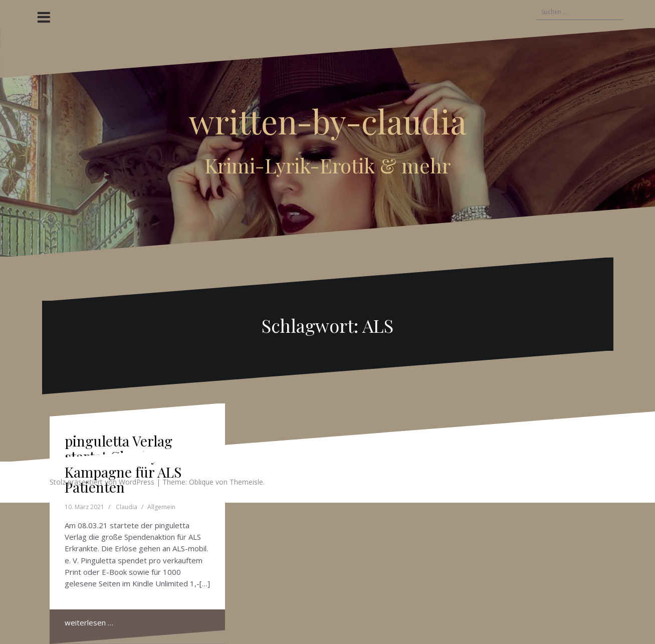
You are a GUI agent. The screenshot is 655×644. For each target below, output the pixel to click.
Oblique (201, 482)
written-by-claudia (328, 121)
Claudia (127, 507)
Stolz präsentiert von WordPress (102, 482)
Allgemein (161, 507)
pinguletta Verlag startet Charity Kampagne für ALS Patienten (123, 464)
